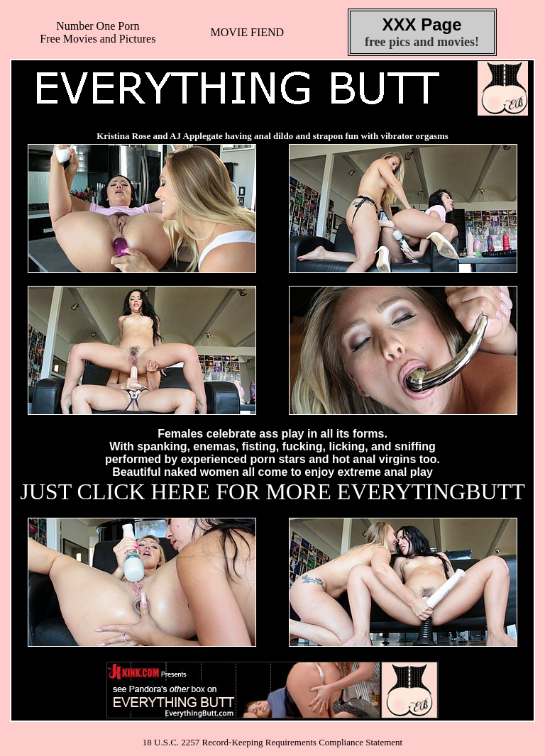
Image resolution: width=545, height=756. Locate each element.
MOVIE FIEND (248, 32)
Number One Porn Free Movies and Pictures (98, 32)
